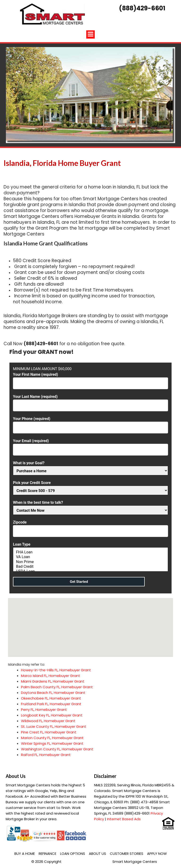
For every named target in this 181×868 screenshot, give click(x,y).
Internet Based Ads (124, 819)
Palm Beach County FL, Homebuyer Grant (57, 687)
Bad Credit (90, 567)
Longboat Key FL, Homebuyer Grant (52, 715)
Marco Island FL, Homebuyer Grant (51, 676)
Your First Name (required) (90, 379)
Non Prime (90, 562)
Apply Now (157, 854)
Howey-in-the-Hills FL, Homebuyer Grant (56, 670)
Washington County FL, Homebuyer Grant (57, 749)
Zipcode (90, 527)
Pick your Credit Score (90, 487)
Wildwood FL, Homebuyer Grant (48, 721)
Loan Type (90, 557)
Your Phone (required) (90, 423)
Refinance (47, 854)
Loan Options (73, 854)
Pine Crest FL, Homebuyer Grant (49, 732)
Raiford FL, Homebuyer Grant (46, 755)
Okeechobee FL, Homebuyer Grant (51, 698)
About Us (97, 854)
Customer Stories (127, 854)
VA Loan (90, 557)
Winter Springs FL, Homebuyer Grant (52, 743)
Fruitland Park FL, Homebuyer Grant (51, 704)
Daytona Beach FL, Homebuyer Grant (53, 693)
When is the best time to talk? (90, 506)
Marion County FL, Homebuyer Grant (52, 738)
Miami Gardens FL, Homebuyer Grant (53, 681)
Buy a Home (25, 854)
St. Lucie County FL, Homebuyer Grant (54, 726)
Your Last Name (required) (90, 401)
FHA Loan (90, 552)
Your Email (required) (90, 445)
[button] (90, 623)
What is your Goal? (90, 467)
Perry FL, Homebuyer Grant (44, 710)
